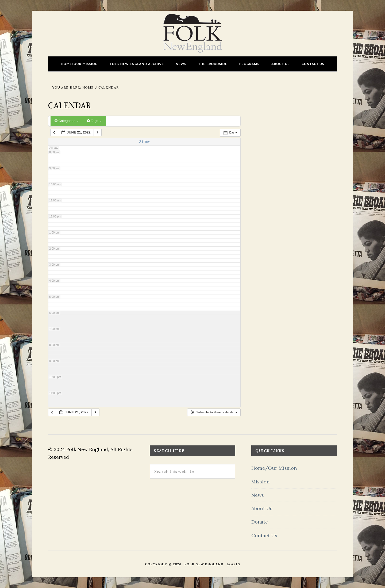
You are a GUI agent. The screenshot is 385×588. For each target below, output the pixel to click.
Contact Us (264, 535)
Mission (260, 482)
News (258, 495)
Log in (234, 564)
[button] (214, 412)
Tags (94, 121)
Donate (260, 522)
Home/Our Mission (274, 468)
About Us (262, 508)
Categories (67, 121)
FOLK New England (193, 33)
